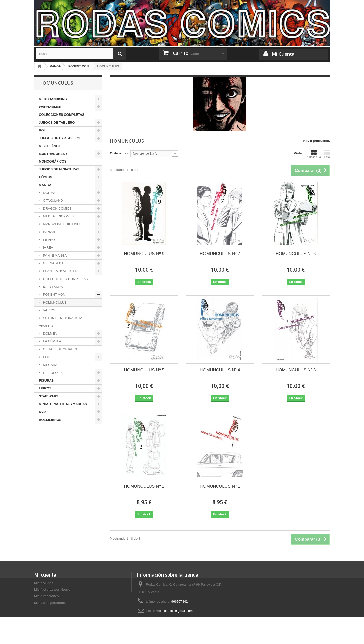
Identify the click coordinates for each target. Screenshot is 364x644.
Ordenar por (119, 153)
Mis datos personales (51, 603)
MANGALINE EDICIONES (62, 224)
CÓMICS (45, 177)
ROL (42, 130)
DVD (42, 412)
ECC (46, 357)
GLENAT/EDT (53, 263)
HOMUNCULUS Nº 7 (220, 254)
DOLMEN (50, 333)
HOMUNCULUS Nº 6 (296, 254)
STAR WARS (49, 396)
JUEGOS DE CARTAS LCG (60, 138)
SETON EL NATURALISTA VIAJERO (61, 322)
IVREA (48, 248)
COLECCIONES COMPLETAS (62, 115)
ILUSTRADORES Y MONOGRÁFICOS (53, 158)
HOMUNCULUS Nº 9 (144, 254)
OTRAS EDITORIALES (60, 349)
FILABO (49, 240)
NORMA (49, 193)
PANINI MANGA (54, 255)
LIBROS (45, 388)
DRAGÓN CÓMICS (57, 208)
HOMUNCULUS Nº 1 (220, 486)
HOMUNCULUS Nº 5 (144, 370)
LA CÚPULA (52, 341)
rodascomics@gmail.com (174, 611)
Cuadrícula (314, 154)
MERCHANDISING (53, 99)
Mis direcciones (47, 596)
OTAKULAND (53, 201)
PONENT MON (54, 295)
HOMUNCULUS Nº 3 (296, 370)
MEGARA (50, 365)
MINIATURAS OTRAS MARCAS (63, 404)
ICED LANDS (53, 287)
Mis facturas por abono (52, 590)
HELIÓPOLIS (52, 373)
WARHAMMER (50, 107)
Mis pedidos (44, 583)
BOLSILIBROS (50, 420)
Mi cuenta (45, 575)
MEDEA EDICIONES (58, 216)
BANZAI (49, 232)
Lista (327, 154)
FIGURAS (46, 381)
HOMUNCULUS (54, 302)
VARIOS (49, 310)
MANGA (45, 185)
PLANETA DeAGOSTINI (60, 271)
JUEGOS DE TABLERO (57, 122)
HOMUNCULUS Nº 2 (144, 486)
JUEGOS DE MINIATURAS (59, 169)
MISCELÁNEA (50, 146)
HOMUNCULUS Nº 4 (220, 370)
